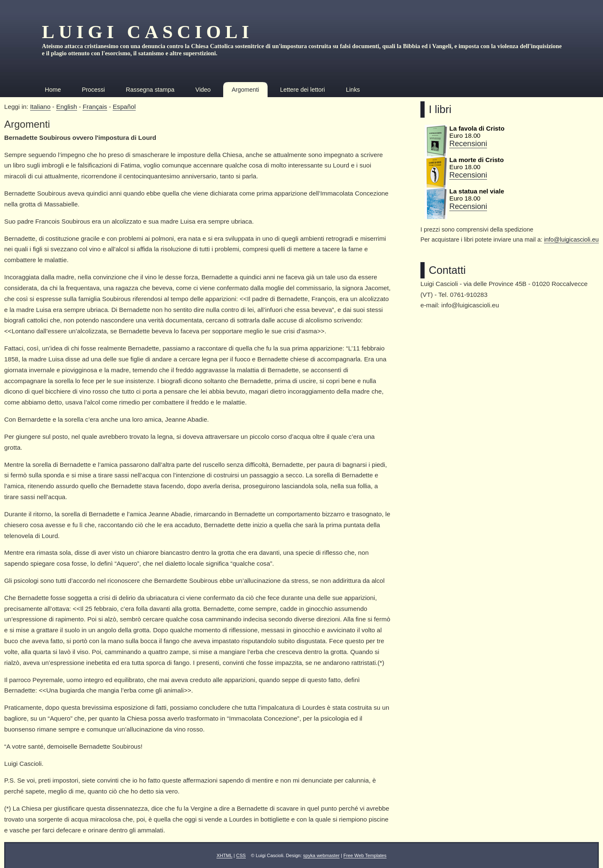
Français (95, 107)
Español (124, 107)
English (67, 107)
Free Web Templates (365, 855)
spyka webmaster (321, 855)
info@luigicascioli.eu (571, 240)
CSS (241, 855)
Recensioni (468, 143)
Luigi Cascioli (148, 32)
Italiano (40, 107)
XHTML (224, 855)
